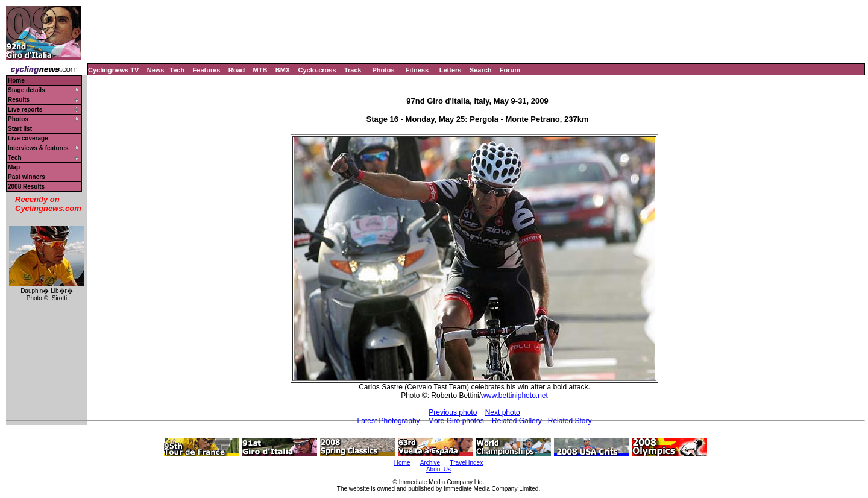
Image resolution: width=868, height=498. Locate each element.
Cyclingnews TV (113, 70)
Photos (383, 70)
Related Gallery (517, 421)
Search (481, 70)
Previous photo (453, 412)
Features (207, 70)
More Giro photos (456, 421)
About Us (439, 469)
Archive (430, 463)
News (156, 70)
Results (19, 100)
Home (16, 80)
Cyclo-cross (317, 70)
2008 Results (26, 187)
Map (14, 167)
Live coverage (28, 138)
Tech (177, 70)
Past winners (27, 177)
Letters (451, 70)
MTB (260, 70)
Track (353, 70)
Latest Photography (389, 421)
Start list (20, 129)
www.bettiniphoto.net (514, 396)
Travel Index (467, 463)
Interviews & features (38, 148)
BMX (283, 70)
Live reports (25, 109)
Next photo (503, 412)
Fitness (417, 70)
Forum (510, 70)
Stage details (27, 90)
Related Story (570, 421)
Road (237, 70)
